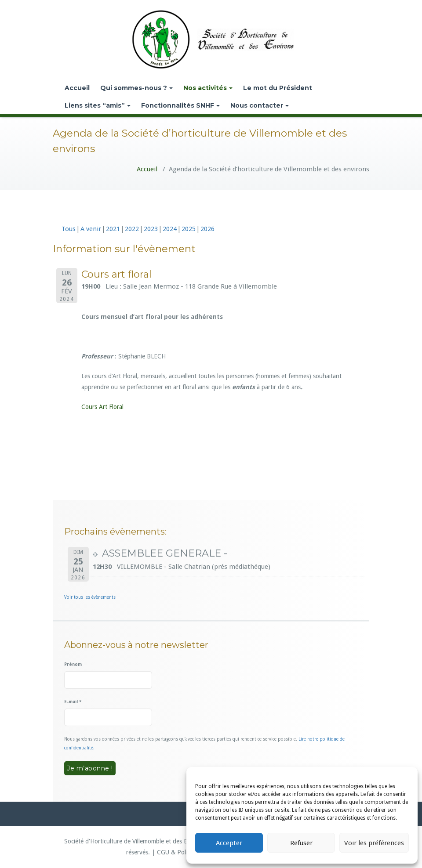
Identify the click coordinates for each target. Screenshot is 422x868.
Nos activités (208, 88)
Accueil (77, 88)
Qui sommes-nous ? (136, 88)
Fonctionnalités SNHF (180, 105)
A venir (91, 229)
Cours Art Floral (102, 407)
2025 (189, 229)
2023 (151, 229)
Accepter (229, 843)
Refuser (301, 843)
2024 (170, 229)
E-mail (73, 702)
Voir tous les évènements (90, 597)
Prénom (73, 664)
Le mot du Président (278, 88)
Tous (69, 229)
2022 (132, 229)
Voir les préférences (374, 843)
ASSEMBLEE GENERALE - (165, 553)
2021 (113, 229)
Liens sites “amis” (98, 105)
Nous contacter (260, 105)
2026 (207, 229)
